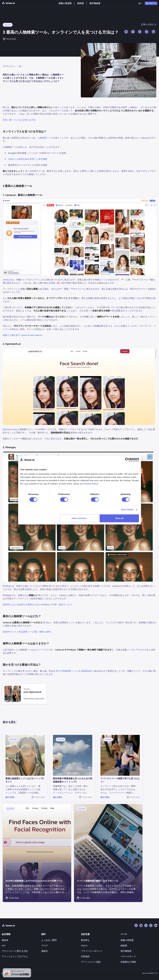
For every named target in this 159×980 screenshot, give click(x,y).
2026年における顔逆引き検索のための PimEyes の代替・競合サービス (37, 604)
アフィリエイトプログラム (15, 956)
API (3, 946)
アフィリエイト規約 (91, 962)
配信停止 (85, 940)
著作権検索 (95, 3)
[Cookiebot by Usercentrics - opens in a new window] (127, 460)
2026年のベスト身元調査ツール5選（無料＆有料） (28, 632)
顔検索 (81, 3)
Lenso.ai (7, 280)
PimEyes (7, 586)
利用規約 (85, 956)
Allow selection (79, 518)
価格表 (5, 940)
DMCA (84, 946)
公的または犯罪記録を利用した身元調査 (28, 159)
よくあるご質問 (49, 940)
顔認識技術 (86, 671)
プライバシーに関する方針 (15, 951)
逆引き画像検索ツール (67, 671)
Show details (127, 510)
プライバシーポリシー (92, 951)
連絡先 (44, 951)
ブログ (44, 946)
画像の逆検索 (65, 3)
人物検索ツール (45, 138)
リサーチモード (128, 956)
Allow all (119, 518)
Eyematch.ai (9, 429)
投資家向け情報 (128, 962)
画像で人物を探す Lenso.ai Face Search (22, 335)
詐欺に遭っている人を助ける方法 (19, 120)
